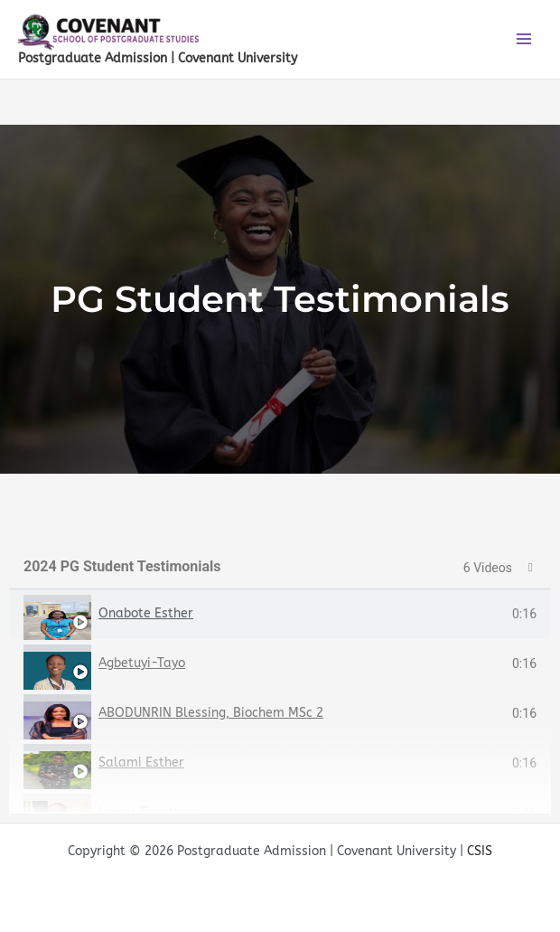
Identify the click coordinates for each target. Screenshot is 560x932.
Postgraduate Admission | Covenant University (158, 58)
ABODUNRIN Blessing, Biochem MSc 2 (211, 713)
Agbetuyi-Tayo (142, 663)
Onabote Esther (146, 613)
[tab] (280, 614)
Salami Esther (141, 763)
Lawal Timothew (149, 812)
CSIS (480, 851)
